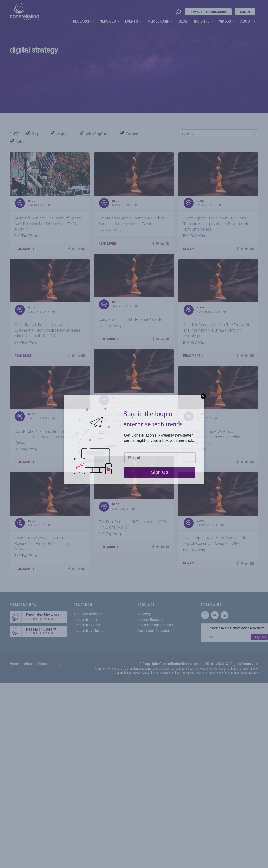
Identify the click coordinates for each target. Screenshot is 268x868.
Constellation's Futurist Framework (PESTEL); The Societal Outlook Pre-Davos (45, 437)
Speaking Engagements (155, 625)
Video (20, 142)
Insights (202, 21)
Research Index (85, 620)
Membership (158, 21)
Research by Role (87, 625)
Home (14, 664)
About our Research (88, 614)
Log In (245, 12)
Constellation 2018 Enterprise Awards (130, 319)
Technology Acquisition (155, 631)
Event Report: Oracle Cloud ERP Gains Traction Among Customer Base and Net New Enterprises (217, 223)
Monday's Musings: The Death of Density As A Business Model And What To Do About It (48, 223)
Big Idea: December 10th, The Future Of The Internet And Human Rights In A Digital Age (216, 330)
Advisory (144, 614)
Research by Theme (89, 631)
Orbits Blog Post (97, 134)
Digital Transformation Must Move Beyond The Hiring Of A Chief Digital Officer (44, 543)
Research (82, 21)
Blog (183, 21)
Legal (59, 664)
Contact (44, 664)
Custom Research (151, 620)
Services (108, 21)
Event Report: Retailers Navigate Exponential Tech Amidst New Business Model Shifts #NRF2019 (48, 330)
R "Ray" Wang (28, 236)
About (246, 21)
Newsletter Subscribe (208, 12)
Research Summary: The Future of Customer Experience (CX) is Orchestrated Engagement (127, 420)
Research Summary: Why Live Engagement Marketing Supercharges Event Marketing (215, 437)
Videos (225, 21)
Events (132, 21)
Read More (23, 249)
